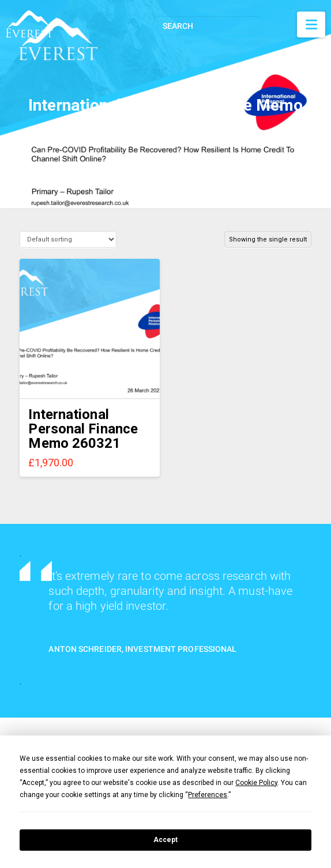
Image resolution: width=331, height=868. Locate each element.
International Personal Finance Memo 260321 (83, 429)
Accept (165, 840)
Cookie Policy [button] (256, 783)
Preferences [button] (208, 795)
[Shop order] (68, 239)
